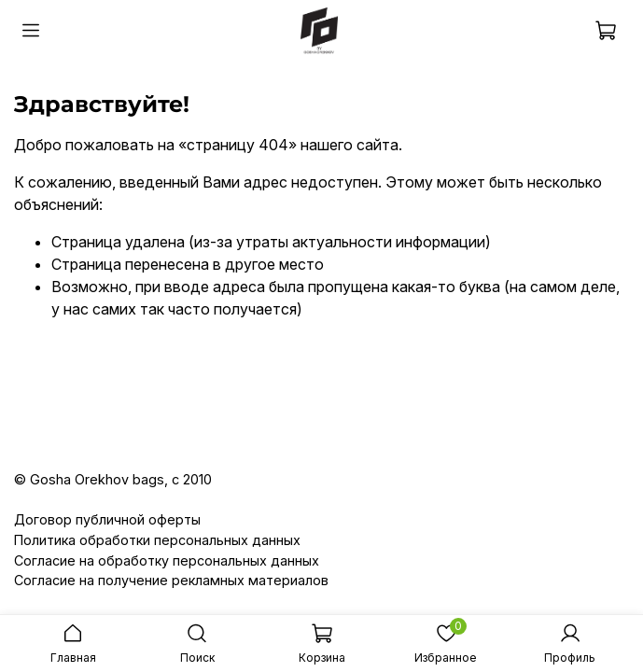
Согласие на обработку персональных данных (167, 560)
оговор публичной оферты (113, 519)
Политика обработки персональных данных (157, 540)
